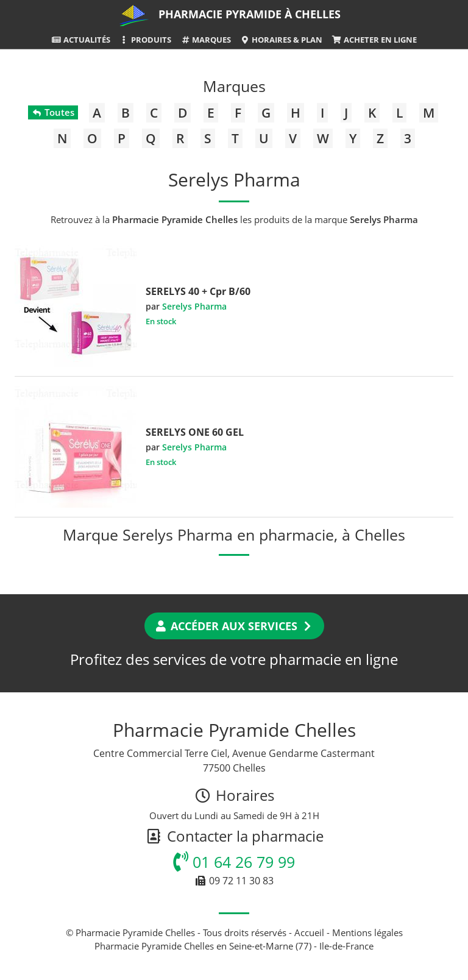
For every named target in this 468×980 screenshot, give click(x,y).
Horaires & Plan (281, 40)
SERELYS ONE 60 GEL (195, 432)
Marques (206, 40)
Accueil (309, 932)
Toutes (53, 112)
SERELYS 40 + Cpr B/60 (198, 291)
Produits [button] (145, 40)
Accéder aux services (234, 626)
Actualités (80, 40)
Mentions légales (367, 932)
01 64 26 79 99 (234, 862)
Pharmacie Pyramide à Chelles (250, 14)
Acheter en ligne (374, 40)
